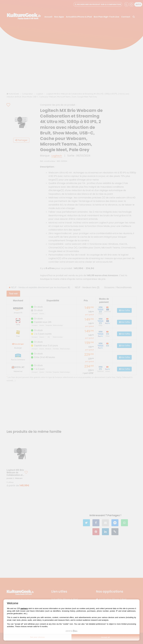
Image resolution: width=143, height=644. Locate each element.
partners (24, 608)
